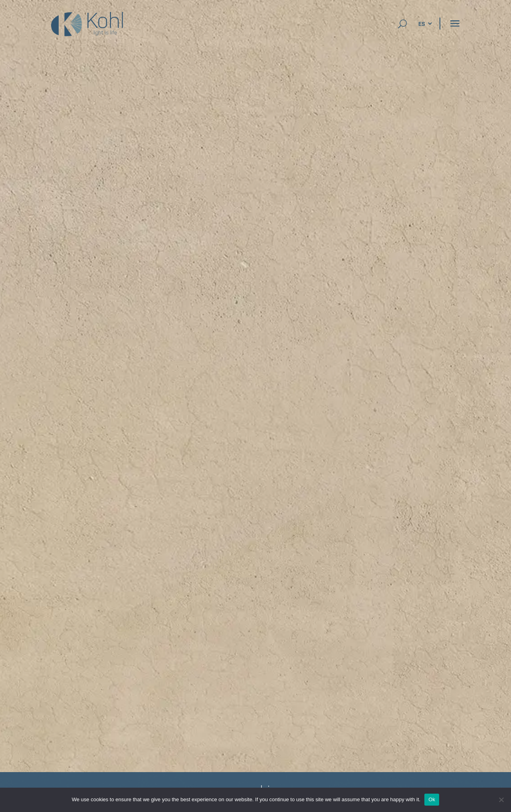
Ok (432, 799)
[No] (501, 800)
